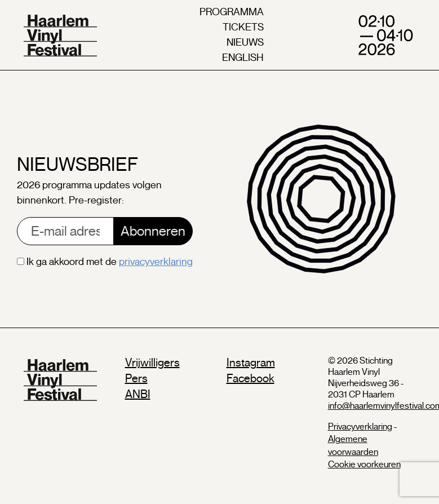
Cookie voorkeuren (364, 465)
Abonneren (153, 231)
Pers (136, 379)
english (243, 58)
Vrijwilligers (152, 363)
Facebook (250, 379)
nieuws (245, 42)
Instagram (251, 363)
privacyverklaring (156, 262)
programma (232, 12)
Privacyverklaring (360, 427)
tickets (243, 27)
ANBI (138, 394)
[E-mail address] (65, 231)
